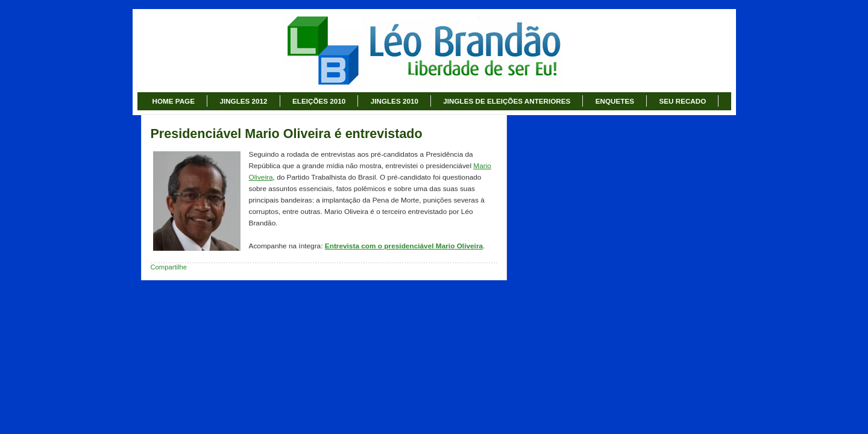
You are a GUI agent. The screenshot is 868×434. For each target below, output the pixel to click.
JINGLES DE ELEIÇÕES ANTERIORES (507, 101)
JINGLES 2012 (243, 101)
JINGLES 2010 (395, 101)
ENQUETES (615, 101)
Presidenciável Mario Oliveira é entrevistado (287, 134)
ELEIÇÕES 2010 (319, 101)
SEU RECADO (682, 101)
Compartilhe (169, 267)
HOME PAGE (174, 101)
